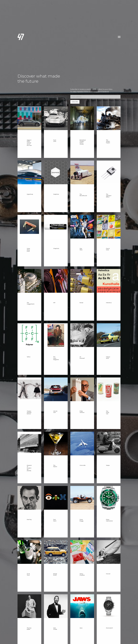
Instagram (97, 92)
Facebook (105, 92)
